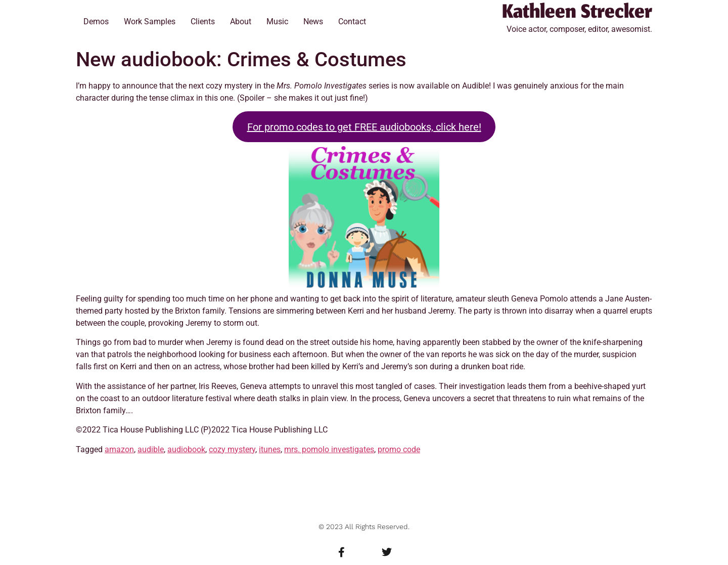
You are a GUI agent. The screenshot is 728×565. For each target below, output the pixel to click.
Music (277, 21)
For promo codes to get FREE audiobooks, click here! (364, 127)
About (241, 21)
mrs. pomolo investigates (329, 449)
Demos (96, 21)
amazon (119, 449)
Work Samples (150, 21)
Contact (352, 21)
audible (151, 449)
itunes (270, 449)
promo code (399, 449)
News (313, 21)
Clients (203, 21)
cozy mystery (232, 449)
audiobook (186, 449)
